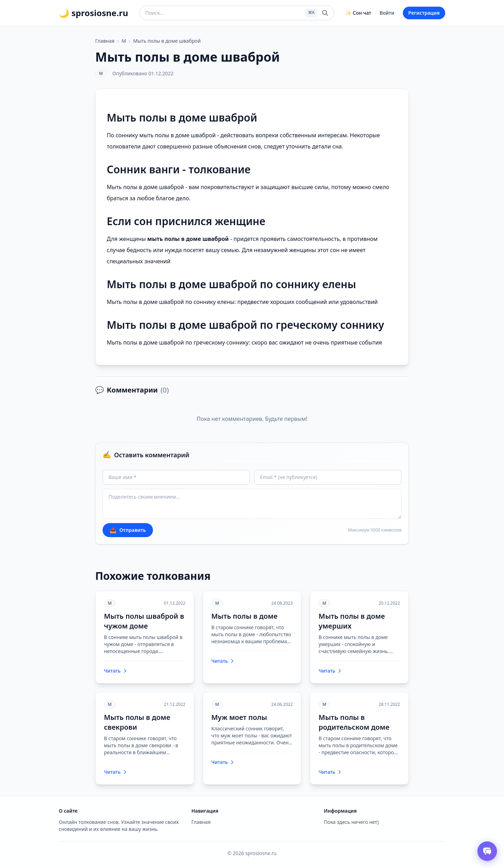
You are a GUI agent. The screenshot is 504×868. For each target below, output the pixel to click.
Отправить (128, 530)
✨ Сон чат (358, 13)
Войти (387, 13)
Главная (105, 41)
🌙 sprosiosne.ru (93, 13)
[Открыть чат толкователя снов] (487, 851)
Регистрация (424, 13)
